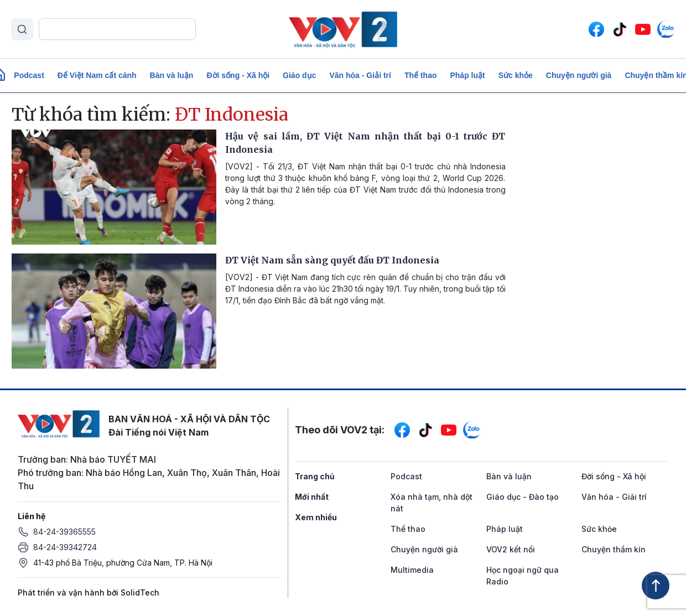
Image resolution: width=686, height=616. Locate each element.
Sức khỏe (516, 75)
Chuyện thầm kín (614, 549)
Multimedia (412, 570)
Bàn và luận (172, 75)
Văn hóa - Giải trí (360, 75)
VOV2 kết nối (511, 549)
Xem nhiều (316, 517)
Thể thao (421, 75)
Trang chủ (315, 476)
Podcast (29, 75)
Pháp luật (467, 75)
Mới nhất (312, 497)
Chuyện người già (579, 75)
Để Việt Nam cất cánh (97, 75)
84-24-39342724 (65, 547)
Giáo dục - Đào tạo (523, 497)
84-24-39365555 (64, 532)
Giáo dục (299, 75)
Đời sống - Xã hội (238, 75)
